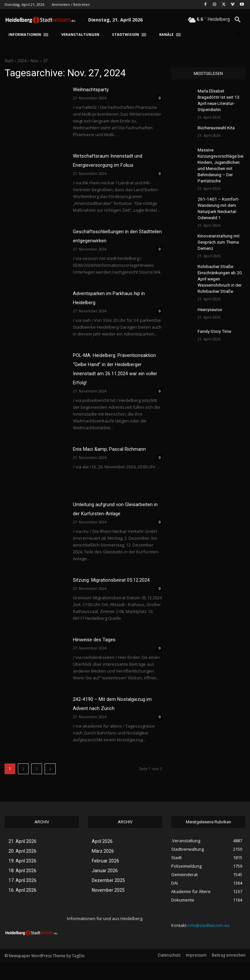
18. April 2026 (22, 889)
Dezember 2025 (108, 899)
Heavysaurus (209, 288)
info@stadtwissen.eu (208, 944)
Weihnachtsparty (93, 89)
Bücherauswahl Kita (216, 119)
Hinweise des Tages (97, 658)
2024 (22, 61)
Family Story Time (214, 310)
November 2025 (108, 908)
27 (46, 61)
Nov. (35, 61)
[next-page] (50, 787)
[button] (238, 20)
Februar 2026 (105, 879)
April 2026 (102, 859)
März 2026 (103, 869)
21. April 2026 (22, 859)
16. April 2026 (22, 908)
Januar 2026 (105, 889)
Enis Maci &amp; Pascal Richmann (114, 449)
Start (9, 61)
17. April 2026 (22, 899)
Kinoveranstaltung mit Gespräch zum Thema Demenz (218, 225)
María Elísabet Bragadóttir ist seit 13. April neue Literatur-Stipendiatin (221, 96)
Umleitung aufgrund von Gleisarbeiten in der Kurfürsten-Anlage (111, 513)
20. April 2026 (22, 869)
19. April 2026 (22, 879)
